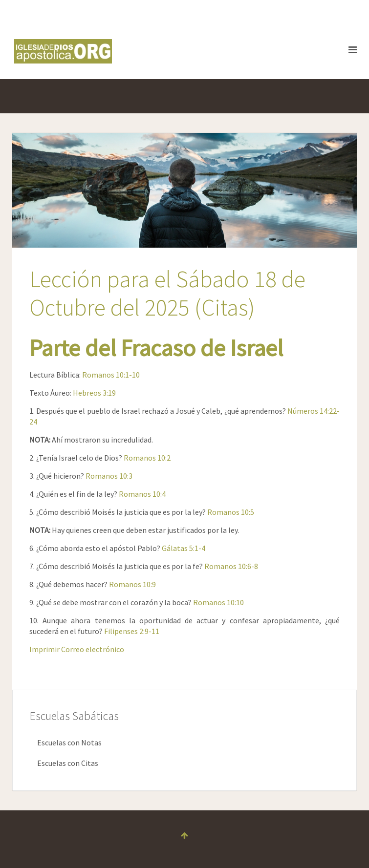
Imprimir (45, 649)
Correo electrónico (93, 649)
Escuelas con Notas (69, 742)
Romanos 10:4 (142, 494)
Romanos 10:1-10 (111, 375)
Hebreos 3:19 (94, 393)
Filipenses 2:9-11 (132, 631)
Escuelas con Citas (68, 763)
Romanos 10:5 (231, 512)
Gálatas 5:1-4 (184, 548)
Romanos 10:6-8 (231, 566)
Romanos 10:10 (218, 602)
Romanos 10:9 (132, 584)
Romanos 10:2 (147, 458)
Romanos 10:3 (109, 476)
